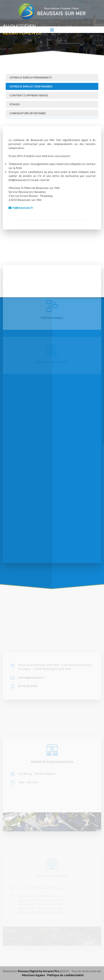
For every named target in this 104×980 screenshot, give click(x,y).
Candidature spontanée (28, 113)
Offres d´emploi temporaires (31, 86)
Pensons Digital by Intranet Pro (38, 971)
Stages (15, 104)
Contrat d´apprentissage (29, 95)
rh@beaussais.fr (21, 208)
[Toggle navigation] (52, 30)
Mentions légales (33, 975)
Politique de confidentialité (65, 975)
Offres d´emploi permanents (31, 77)
